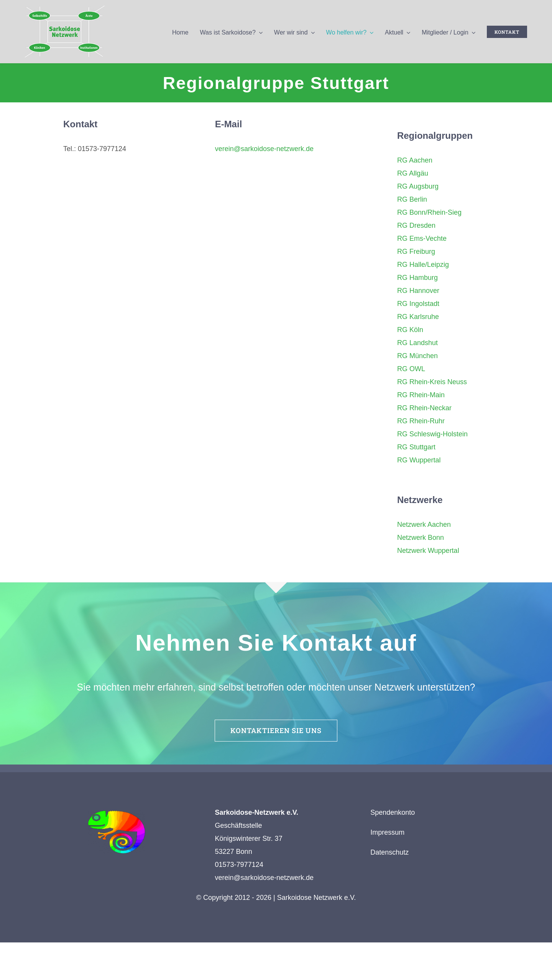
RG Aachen (415, 160)
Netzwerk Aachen (424, 525)
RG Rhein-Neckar (424, 408)
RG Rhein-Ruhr (421, 421)
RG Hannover (418, 291)
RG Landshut (417, 343)
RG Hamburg (417, 278)
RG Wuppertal (419, 460)
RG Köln (410, 330)
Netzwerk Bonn (421, 538)
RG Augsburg (418, 186)
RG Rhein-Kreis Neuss (432, 382)
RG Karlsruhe (418, 317)
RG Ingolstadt (418, 304)
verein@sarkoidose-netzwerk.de (264, 149)
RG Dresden (416, 225)
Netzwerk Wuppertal (428, 551)
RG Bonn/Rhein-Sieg (429, 212)
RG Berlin (412, 199)
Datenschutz (389, 852)
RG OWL (411, 369)
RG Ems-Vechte (422, 238)
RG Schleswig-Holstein (432, 434)
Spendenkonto (393, 812)
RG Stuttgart (416, 447)
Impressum (387, 832)
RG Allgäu (413, 173)
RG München (417, 356)
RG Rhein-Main (421, 395)
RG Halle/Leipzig (423, 265)
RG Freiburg (416, 252)
